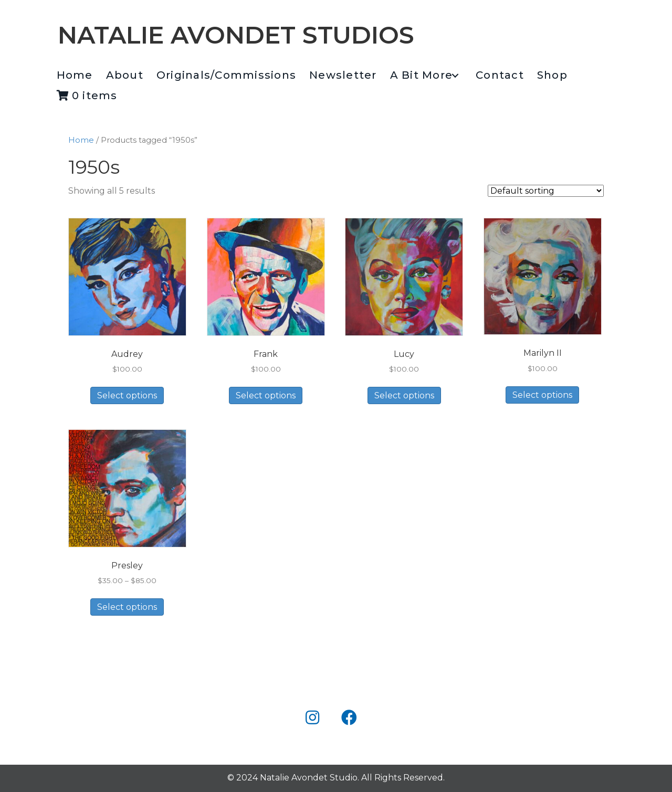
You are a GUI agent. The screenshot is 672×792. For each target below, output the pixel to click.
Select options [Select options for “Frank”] (266, 395)
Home (81, 140)
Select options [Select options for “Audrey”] (127, 395)
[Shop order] (546, 191)
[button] (455, 76)
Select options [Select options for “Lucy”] (404, 395)
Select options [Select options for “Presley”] (127, 607)
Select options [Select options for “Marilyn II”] (542, 395)
